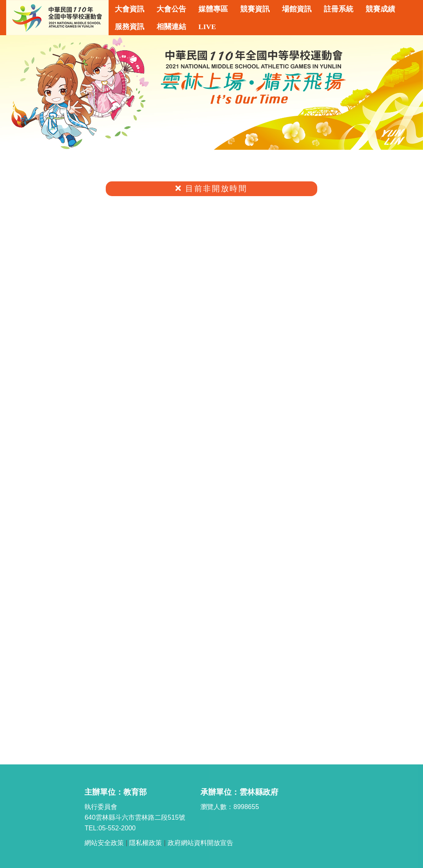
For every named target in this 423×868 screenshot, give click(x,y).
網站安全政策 (104, 843)
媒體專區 (213, 9)
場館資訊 (297, 9)
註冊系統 (339, 9)
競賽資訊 (255, 9)
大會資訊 (130, 9)
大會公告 (171, 9)
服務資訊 (130, 27)
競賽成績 (380, 9)
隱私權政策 (146, 843)
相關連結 (171, 27)
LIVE (207, 27)
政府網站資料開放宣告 (200, 843)
